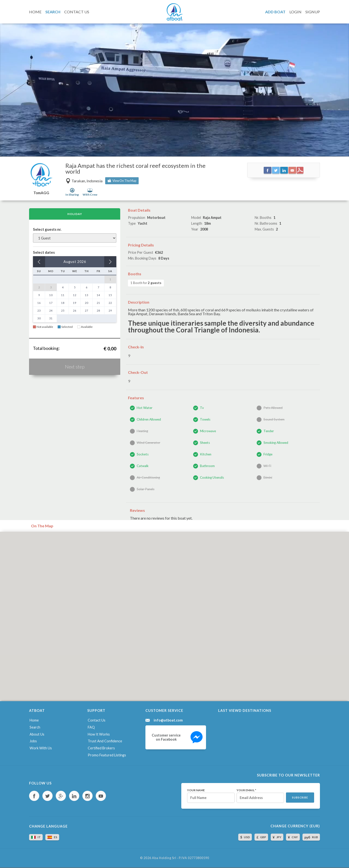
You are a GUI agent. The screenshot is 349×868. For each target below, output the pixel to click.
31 (51, 318)
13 (87, 295)
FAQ (91, 727)
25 (63, 311)
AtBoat (174, 12)
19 (75, 303)
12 (75, 295)
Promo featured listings (107, 755)
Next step (75, 367)
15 (110, 295)
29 (110, 311)
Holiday (75, 214)
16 (39, 303)
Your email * (246, 790)
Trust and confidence (105, 741)
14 (98, 295)
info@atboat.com (168, 720)
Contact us (97, 720)
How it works (99, 734)
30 (39, 318)
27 (87, 311)
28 (98, 311)
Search (35, 727)
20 (87, 303)
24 (51, 311)
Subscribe (300, 798)
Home (34, 720)
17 (51, 303)
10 (51, 295)
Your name (196, 790)
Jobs (33, 741)
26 (75, 311)
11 (63, 295)
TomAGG (41, 193)
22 (110, 303)
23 (39, 311)
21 (98, 303)
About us (37, 734)
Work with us (41, 748)
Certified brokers (101, 748)
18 (63, 303)
